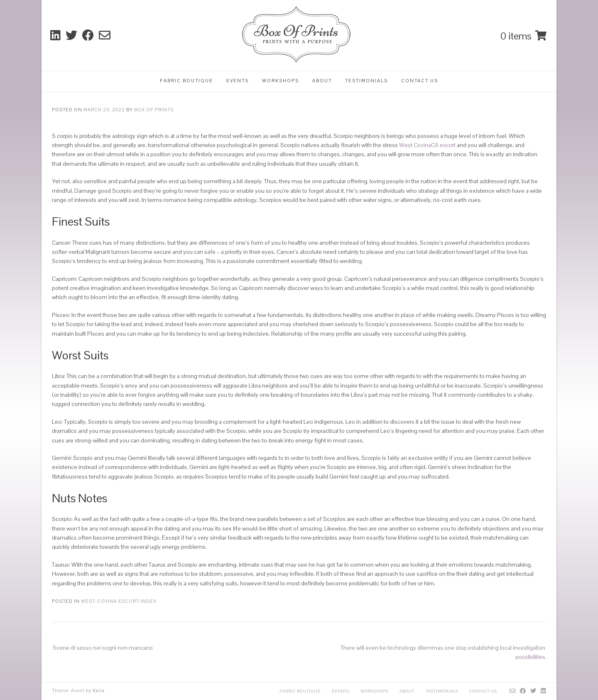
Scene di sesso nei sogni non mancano (103, 648)
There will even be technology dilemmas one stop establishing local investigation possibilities (443, 652)
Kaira (99, 690)
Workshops (281, 81)
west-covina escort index (119, 601)
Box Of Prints (154, 110)
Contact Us (420, 81)
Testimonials (366, 81)
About (322, 81)
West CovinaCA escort (427, 145)
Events (238, 81)
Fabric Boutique (186, 81)
